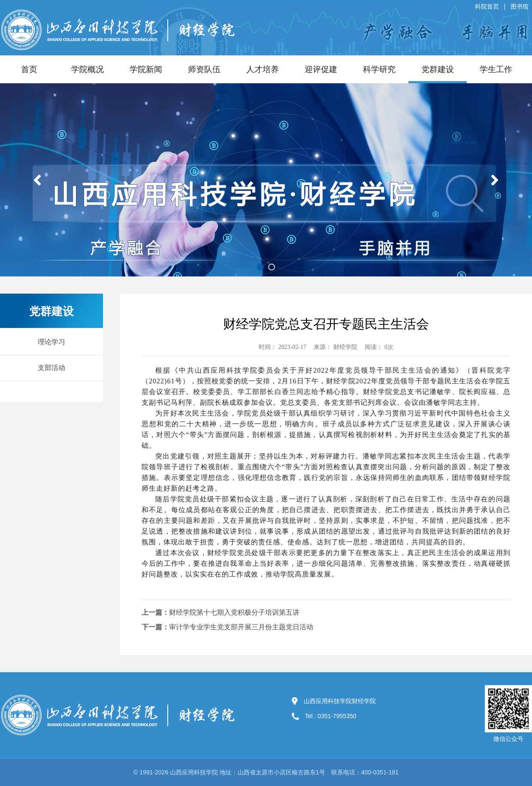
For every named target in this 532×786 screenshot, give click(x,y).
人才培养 (263, 69)
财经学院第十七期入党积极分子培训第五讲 (234, 612)
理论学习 (51, 342)
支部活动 (51, 368)
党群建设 (438, 69)
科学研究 (379, 69)
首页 (29, 69)
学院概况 (88, 69)
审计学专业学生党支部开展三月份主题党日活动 (241, 627)
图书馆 (520, 6)
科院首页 (487, 6)
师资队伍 (204, 69)
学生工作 (496, 69)
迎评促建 (321, 69)
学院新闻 (146, 69)
